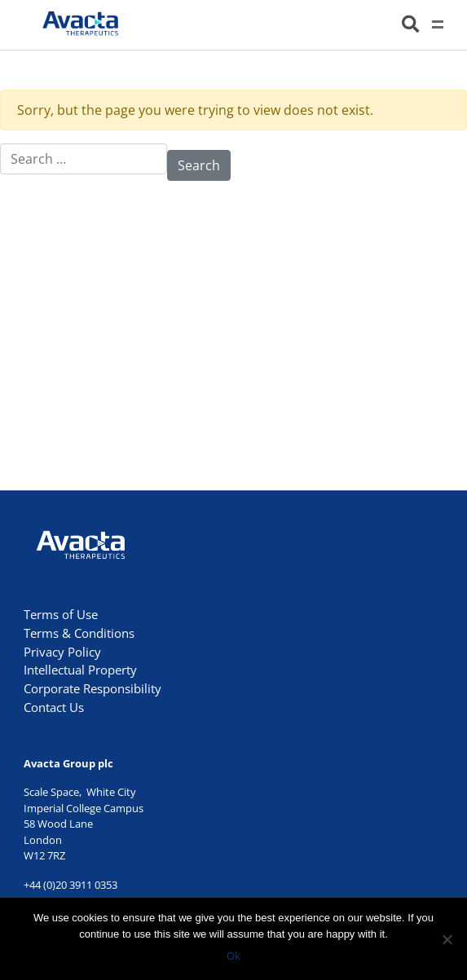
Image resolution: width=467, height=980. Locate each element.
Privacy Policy (62, 652)
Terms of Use (61, 614)
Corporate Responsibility (93, 688)
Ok (233, 956)
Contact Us (54, 707)
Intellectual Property (80, 670)
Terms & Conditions (79, 633)
